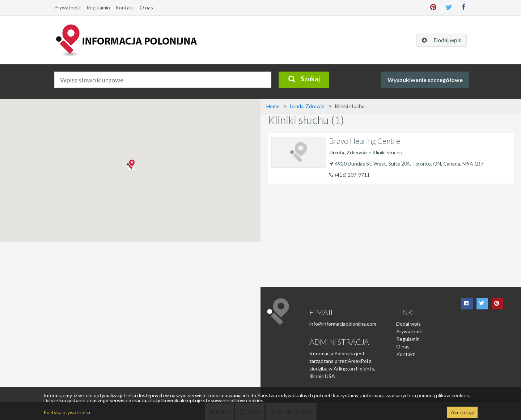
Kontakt (125, 7)
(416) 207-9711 (352, 175)
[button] (130, 165)
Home (273, 106)
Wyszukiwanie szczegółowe (425, 80)
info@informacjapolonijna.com (343, 324)
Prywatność (68, 7)
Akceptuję (462, 412)
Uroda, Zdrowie (307, 106)
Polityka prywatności (67, 412)
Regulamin (98, 7)
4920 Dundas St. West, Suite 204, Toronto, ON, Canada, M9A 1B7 (406, 164)
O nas (146, 7)
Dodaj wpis (408, 324)
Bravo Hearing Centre (365, 141)
